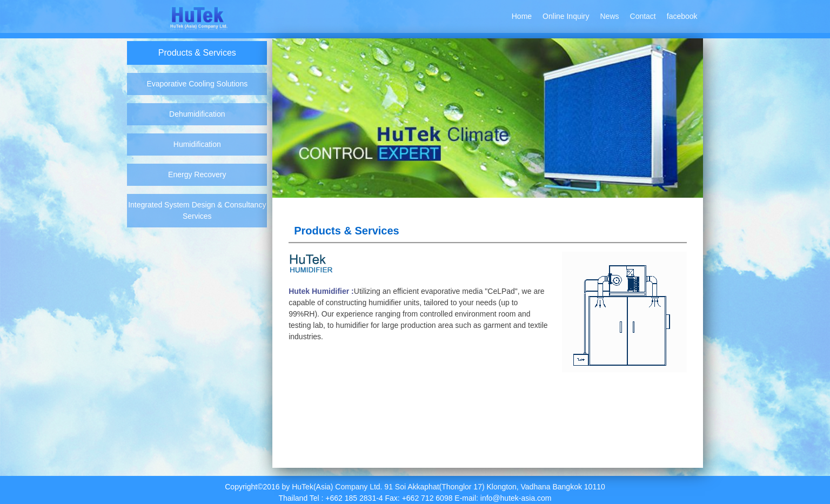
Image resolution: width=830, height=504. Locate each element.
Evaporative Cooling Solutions (197, 84)
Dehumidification (197, 114)
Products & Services (197, 53)
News (610, 16)
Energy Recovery (197, 174)
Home (522, 16)
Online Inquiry (566, 16)
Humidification (197, 144)
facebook (682, 16)
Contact (643, 16)
